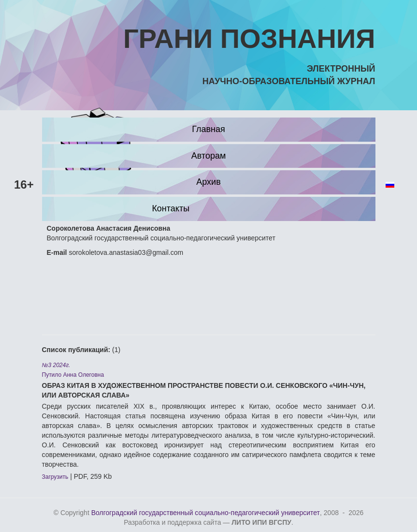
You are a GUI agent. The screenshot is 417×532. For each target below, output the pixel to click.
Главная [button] (208, 129)
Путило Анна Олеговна (73, 375)
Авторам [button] (209, 156)
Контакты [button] (171, 208)
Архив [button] (208, 182)
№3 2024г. (56, 365)
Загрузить (55, 477)
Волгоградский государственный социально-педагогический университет (206, 513)
